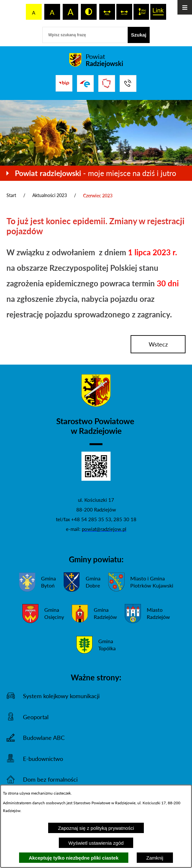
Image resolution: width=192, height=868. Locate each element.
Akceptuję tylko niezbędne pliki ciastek (74, 858)
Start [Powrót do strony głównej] (11, 195)
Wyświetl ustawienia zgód (96, 843)
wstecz (158, 344)
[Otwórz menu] (185, 7)
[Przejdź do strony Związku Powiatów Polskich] (107, 83)
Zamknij (155, 858)
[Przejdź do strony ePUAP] (85, 83)
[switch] (107, 12)
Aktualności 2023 (50, 195)
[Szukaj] (139, 35)
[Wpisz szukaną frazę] (85, 35)
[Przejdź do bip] (64, 83)
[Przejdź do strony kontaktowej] (128, 83)
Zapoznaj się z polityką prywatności (96, 828)
